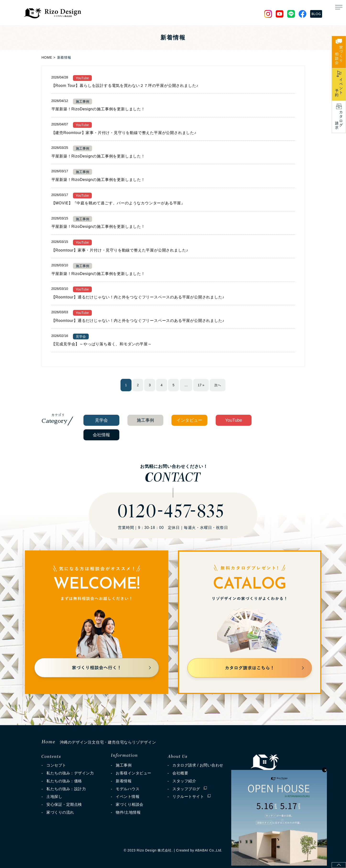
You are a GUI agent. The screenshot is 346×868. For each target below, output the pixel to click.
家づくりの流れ (60, 812)
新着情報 (124, 781)
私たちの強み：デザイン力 (70, 773)
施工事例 (124, 765)
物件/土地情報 (128, 812)
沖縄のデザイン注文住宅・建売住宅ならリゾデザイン (99, 742)
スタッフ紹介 (184, 781)
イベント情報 (128, 797)
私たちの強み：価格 (64, 781)
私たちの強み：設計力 (66, 789)
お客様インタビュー (133, 773)
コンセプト (56, 765)
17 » (201, 385)
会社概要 (180, 773)
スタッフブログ (189, 788)
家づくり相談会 (129, 804)
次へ (218, 385)
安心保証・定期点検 (64, 804)
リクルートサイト (192, 795)
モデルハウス (128, 789)
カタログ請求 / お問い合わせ (198, 765)
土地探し (54, 797)
